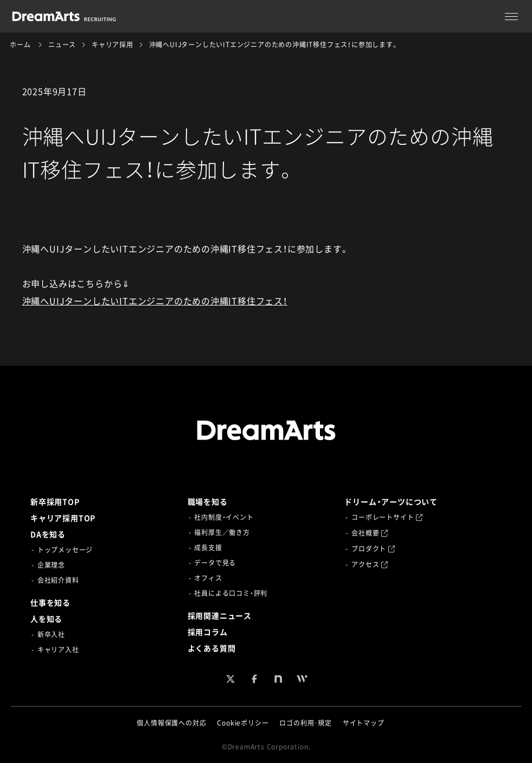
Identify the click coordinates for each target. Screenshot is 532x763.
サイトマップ (364, 723)
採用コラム (208, 632)
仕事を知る (50, 602)
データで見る (215, 563)
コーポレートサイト (387, 517)
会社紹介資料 (58, 580)
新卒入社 (51, 634)
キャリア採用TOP (63, 518)
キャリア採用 (113, 44)
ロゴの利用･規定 (305, 723)
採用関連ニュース (220, 615)
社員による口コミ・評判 (231, 593)
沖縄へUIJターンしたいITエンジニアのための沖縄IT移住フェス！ (155, 301)
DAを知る (48, 534)
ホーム (20, 44)
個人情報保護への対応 (171, 723)
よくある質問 (212, 648)
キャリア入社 (58, 650)
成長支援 (208, 548)
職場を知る (208, 501)
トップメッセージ (65, 550)
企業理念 (51, 565)
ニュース (62, 44)
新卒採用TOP (55, 501)
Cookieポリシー (243, 723)
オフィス (208, 578)
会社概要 (370, 533)
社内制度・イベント (224, 517)
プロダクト (373, 549)
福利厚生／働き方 (222, 532)
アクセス (370, 564)
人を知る (46, 619)
